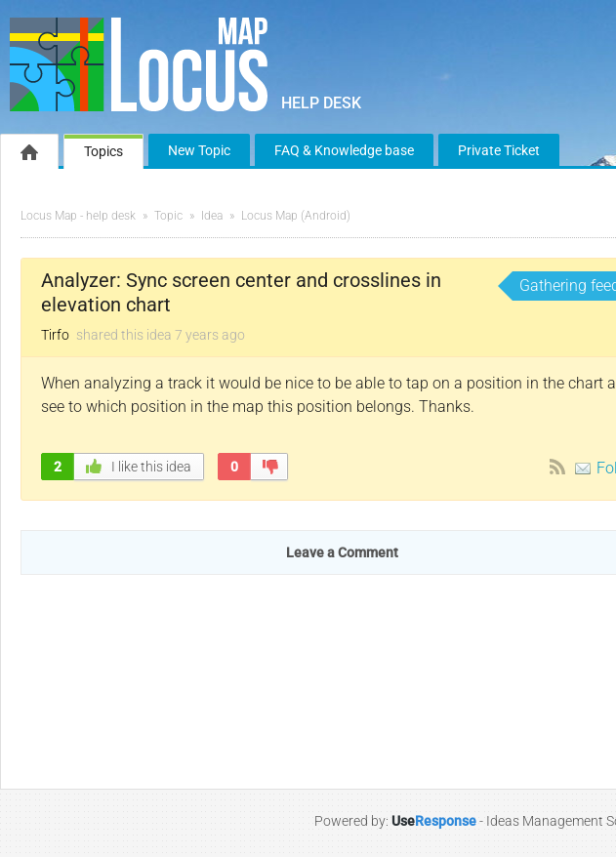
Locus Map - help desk (78, 216)
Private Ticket (499, 150)
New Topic (199, 150)
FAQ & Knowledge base (344, 150)
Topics (103, 151)
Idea (212, 216)
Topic (168, 216)
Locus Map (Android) (296, 216)
